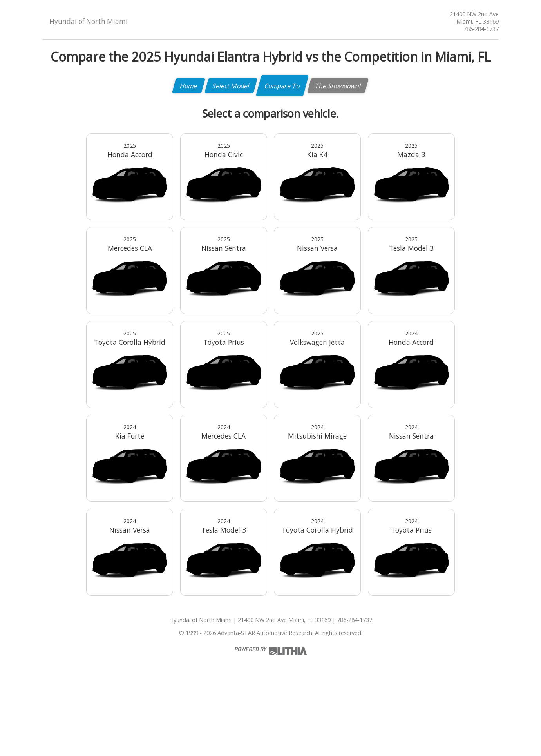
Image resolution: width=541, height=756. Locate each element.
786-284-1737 (481, 29)
